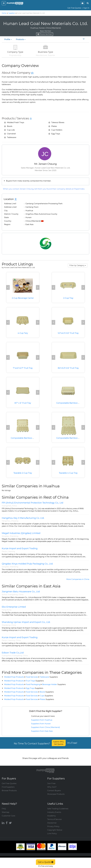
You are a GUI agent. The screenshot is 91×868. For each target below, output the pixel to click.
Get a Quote (46, 862)
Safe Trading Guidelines (58, 806)
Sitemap (6, 810)
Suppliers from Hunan (41, 724)
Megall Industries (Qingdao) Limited (21, 533)
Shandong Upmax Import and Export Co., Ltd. (26, 622)
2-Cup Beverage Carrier (23, 298)
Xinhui (4, 595)
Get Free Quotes (74, 8)
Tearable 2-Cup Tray (23, 473)
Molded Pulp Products (14, 677)
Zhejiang (15, 521)
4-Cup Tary (23, 333)
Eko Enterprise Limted (14, 607)
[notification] (82, 3)
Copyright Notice (55, 827)
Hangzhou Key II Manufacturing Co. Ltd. (23, 518)
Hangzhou (6, 521)
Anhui (15, 506)
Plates (47, 699)
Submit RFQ (59, 743)
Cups (46, 696)
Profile (8, 39)
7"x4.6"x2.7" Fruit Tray (23, 368)
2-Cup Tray (68, 298)
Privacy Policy (53, 824)
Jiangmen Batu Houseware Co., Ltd (21, 592)
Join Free (51, 781)
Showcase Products (56, 792)
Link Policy (52, 831)
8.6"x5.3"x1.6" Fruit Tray (68, 368)
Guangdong (13, 595)
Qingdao (5, 536)
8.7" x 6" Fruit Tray (23, 403)
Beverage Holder (54, 684)
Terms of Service (54, 817)
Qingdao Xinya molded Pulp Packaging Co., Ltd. (27, 564)
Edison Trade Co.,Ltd (13, 653)
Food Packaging (33, 684)
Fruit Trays (35, 681)
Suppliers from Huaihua (42, 720)
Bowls (47, 692)
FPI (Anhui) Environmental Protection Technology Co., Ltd (32, 503)
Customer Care (8, 813)
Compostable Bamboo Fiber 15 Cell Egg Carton (33, 438)
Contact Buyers (54, 788)
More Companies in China (78, 579)
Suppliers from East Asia (42, 731)
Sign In (86, 8)
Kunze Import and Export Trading (20, 548)
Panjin (4, 551)
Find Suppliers (8, 784)
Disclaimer (52, 820)
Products (21, 39)
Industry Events (54, 810)
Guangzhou (7, 656)
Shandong (14, 536)
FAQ (4, 806)
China (21, 595)
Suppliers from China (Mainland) (45, 727)
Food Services (32, 677)
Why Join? (52, 784)
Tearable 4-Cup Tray (68, 473)
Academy (51, 813)
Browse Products (9, 788)
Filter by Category (78, 265)
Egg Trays (34, 688)
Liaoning (11, 551)
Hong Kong (7, 610)
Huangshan (7, 506)
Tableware (49, 677)
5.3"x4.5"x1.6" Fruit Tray (68, 333)
